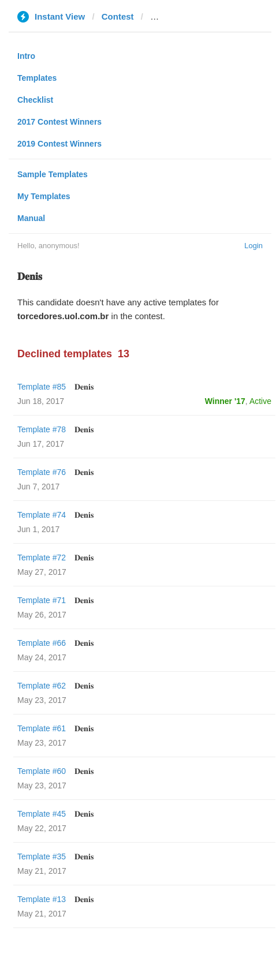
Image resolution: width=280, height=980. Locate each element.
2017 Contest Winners (59, 122)
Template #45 (42, 814)
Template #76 (42, 472)
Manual (31, 218)
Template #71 (42, 600)
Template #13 (42, 899)
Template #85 (42, 387)
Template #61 (42, 728)
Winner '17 (225, 401)
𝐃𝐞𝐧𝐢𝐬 (84, 387)
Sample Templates (53, 174)
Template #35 (42, 856)
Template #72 (42, 558)
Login (253, 246)
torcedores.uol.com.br (196, 16)
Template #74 (42, 515)
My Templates (44, 196)
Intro (26, 56)
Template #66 (42, 643)
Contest (118, 16)
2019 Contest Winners (59, 144)
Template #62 (42, 686)
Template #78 (42, 429)
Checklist (35, 100)
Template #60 (42, 771)
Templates (37, 78)
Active (260, 401)
